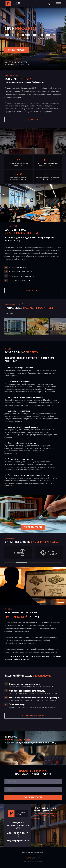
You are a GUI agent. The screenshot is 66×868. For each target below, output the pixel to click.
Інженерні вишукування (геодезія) (23, 427)
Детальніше (33, 120)
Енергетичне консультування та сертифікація (28, 475)
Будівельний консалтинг (19, 411)
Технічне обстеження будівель (22, 443)
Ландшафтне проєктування (20, 459)
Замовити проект (33, 797)
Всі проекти (9, 314)
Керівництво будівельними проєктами (25, 397)
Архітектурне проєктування (20, 368)
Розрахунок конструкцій (19, 381)
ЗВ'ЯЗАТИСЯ (50, 4)
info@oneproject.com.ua (18, 841)
